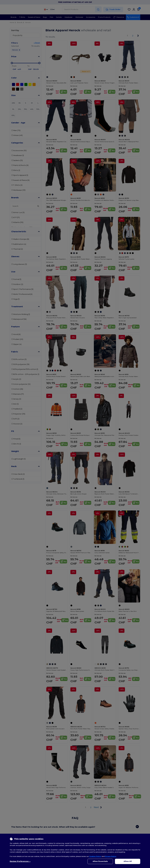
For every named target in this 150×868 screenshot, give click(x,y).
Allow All (128, 861)
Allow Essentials (100, 861)
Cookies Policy (95, 856)
